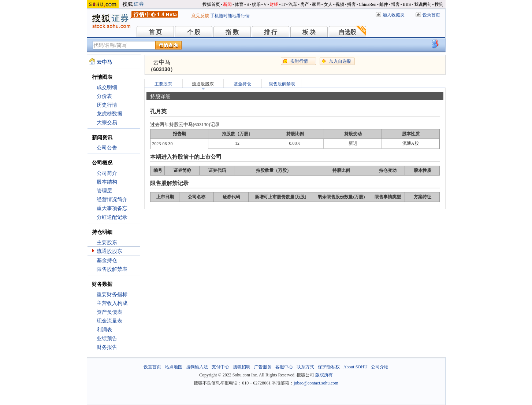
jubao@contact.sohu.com (316, 383)
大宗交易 (107, 123)
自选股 (347, 32)
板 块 (309, 32)
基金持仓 (107, 260)
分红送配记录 (112, 217)
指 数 (232, 32)
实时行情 (299, 61)
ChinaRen (368, 4)
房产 (305, 4)
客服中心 (284, 367)
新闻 (227, 4)
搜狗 (439, 4)
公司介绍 (380, 367)
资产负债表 (109, 312)
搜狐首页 (211, 4)
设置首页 (152, 367)
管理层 (104, 191)
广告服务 (263, 367)
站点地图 (174, 367)
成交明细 (107, 87)
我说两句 (423, 4)
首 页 (155, 32)
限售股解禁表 (112, 269)
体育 (239, 4)
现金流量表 (109, 321)
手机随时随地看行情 (230, 16)
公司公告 (107, 148)
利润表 (104, 330)
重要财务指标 (112, 294)
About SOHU (356, 367)
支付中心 (220, 367)
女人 (328, 4)
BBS (407, 4)
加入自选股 (340, 61)
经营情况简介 (112, 200)
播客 (351, 4)
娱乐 (256, 4)
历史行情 (107, 105)
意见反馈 (200, 16)
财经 (274, 4)
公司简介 (107, 173)
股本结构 (107, 182)
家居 (316, 4)
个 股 (194, 32)
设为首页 (431, 15)
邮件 (384, 4)
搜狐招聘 (242, 367)
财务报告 (107, 347)
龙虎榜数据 (109, 114)
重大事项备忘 (112, 208)
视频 (340, 4)
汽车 (293, 4)
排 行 (271, 32)
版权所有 (324, 375)
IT (283, 4)
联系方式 (305, 367)
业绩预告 (107, 338)
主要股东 (107, 242)
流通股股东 (109, 251)
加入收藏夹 (394, 15)
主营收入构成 (112, 303)
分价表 (104, 96)
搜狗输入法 (197, 367)
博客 (395, 4)
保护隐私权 (329, 367)
